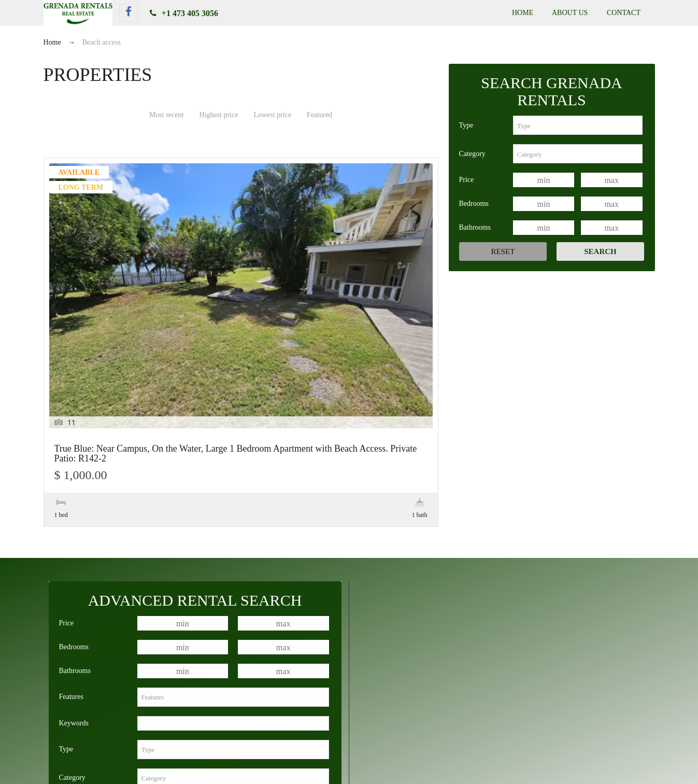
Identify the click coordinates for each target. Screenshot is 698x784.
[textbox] (578, 125)
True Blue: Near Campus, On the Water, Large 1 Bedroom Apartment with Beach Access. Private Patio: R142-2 (102, 282)
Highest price (218, 115)
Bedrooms (474, 204)
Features (71, 519)
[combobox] (578, 125)
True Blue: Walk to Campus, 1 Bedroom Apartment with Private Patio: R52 (174, 716)
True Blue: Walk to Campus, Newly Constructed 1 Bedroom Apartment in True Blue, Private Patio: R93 (460, 716)
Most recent (166, 115)
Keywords (74, 545)
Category (472, 154)
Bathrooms (475, 227)
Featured (319, 115)
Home (523, 13)
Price (467, 180)
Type (466, 125)
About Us (570, 13)
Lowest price (272, 115)
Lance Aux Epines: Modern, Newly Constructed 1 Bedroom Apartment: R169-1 (524, 728)
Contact (624, 13)
